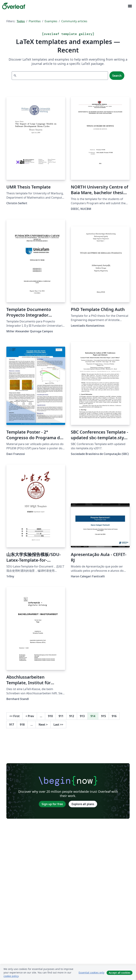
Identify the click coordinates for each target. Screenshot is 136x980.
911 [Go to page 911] (61, 716)
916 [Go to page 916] (114, 716)
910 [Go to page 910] (50, 716)
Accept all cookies (120, 973)
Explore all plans (83, 804)
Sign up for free (52, 804)
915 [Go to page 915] (104, 716)
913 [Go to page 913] (82, 716)
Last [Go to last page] (58, 725)
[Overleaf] (14, 6)
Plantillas (35, 21)
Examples (51, 21)
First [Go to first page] (15, 716)
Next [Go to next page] (43, 725)
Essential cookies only (91, 972)
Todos (21, 21)
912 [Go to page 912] (72, 716)
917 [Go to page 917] (12, 725)
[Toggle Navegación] (130, 6)
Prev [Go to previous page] (30, 716)
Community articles (74, 21)
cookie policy (11, 976)
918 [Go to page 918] (22, 725)
